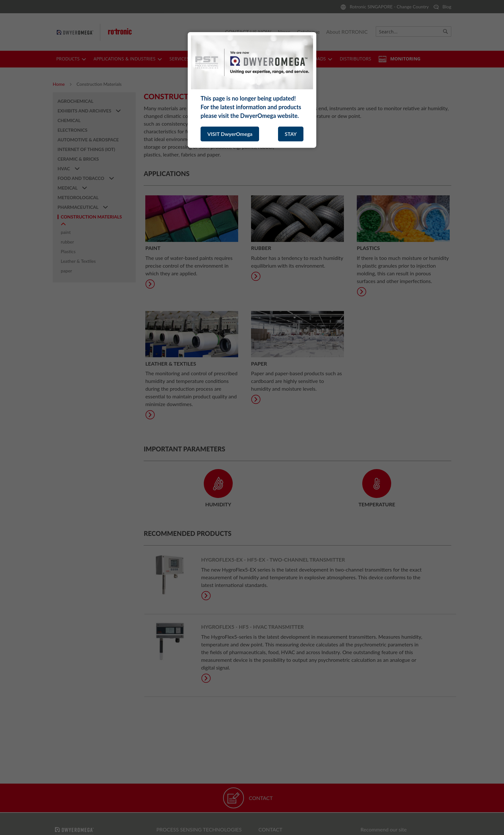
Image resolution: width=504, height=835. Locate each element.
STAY (291, 134)
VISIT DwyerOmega (230, 134)
